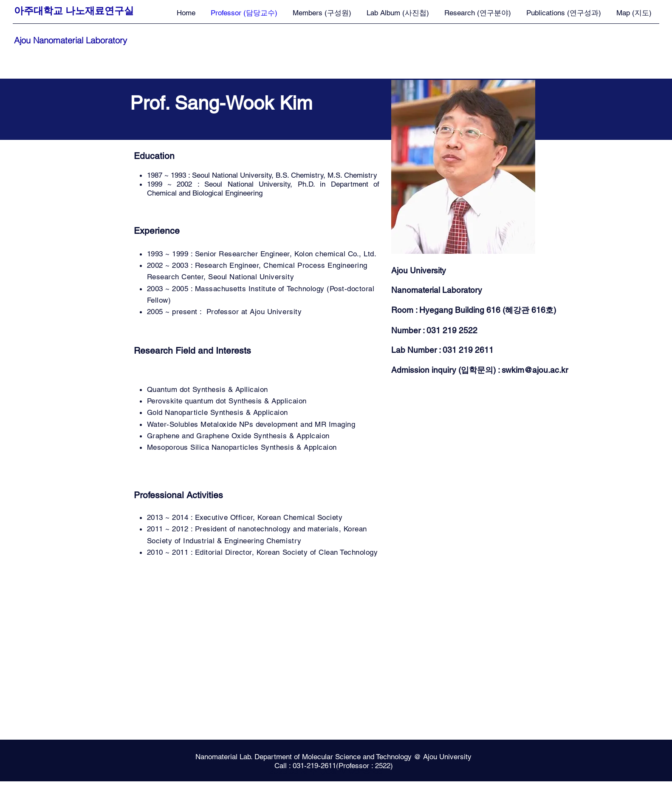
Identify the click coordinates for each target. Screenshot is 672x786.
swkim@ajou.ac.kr (535, 370)
